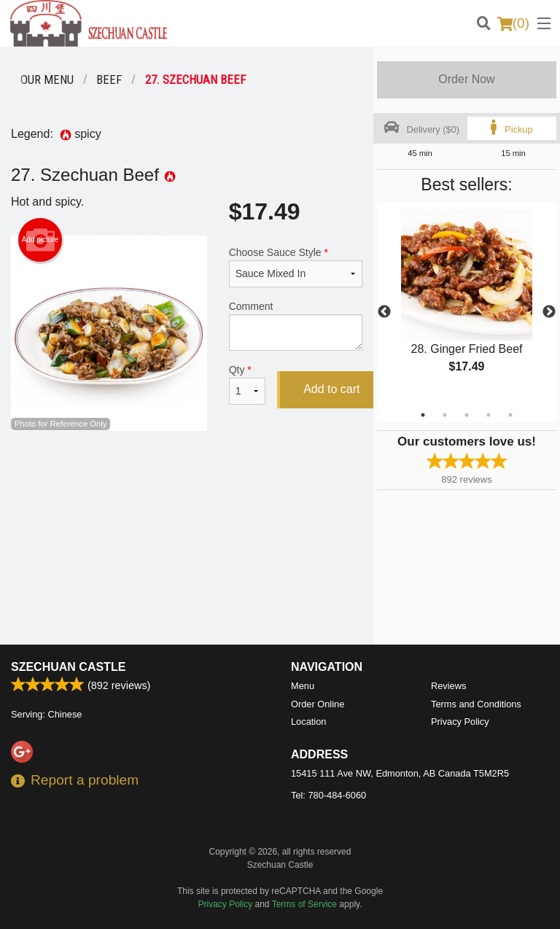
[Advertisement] (187, 478)
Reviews (448, 686)
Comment (296, 326)
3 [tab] (467, 415)
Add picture (40, 240)
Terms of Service (304, 904)
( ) (513, 23)
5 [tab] (510, 415)
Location (308, 722)
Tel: (328, 795)
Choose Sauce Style (296, 267)
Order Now (466, 79)
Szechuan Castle (68, 667)
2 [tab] (445, 415)
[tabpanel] (467, 303)
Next (549, 312)
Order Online (318, 704)
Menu (303, 686)
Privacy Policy (460, 722)
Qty (247, 384)
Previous (384, 312)
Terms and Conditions (476, 704)
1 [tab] (423, 415)
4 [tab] (489, 415)
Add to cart (331, 389)
